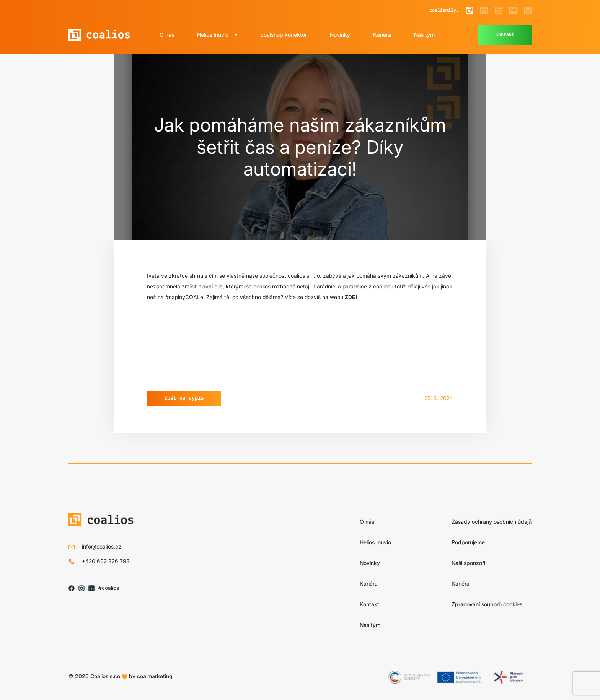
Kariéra (382, 35)
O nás (167, 35)
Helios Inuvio (213, 35)
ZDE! (351, 297)
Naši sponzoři (468, 563)
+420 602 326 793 (106, 561)
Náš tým (424, 35)
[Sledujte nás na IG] (82, 588)
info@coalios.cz (102, 546)
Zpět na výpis (184, 398)
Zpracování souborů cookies (487, 604)
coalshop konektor (284, 35)
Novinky (340, 35)
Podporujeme (468, 542)
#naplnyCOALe (184, 297)
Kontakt (505, 35)
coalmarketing (155, 676)
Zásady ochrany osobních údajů (492, 522)
